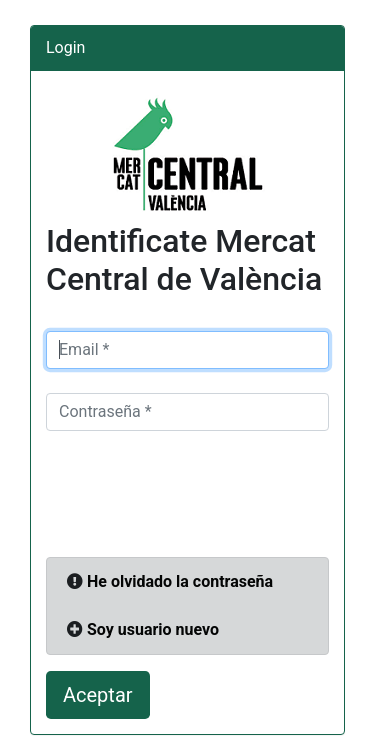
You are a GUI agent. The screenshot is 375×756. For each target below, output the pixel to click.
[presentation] (198, 494)
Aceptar (98, 695)
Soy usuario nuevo (153, 629)
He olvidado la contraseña (180, 581)
